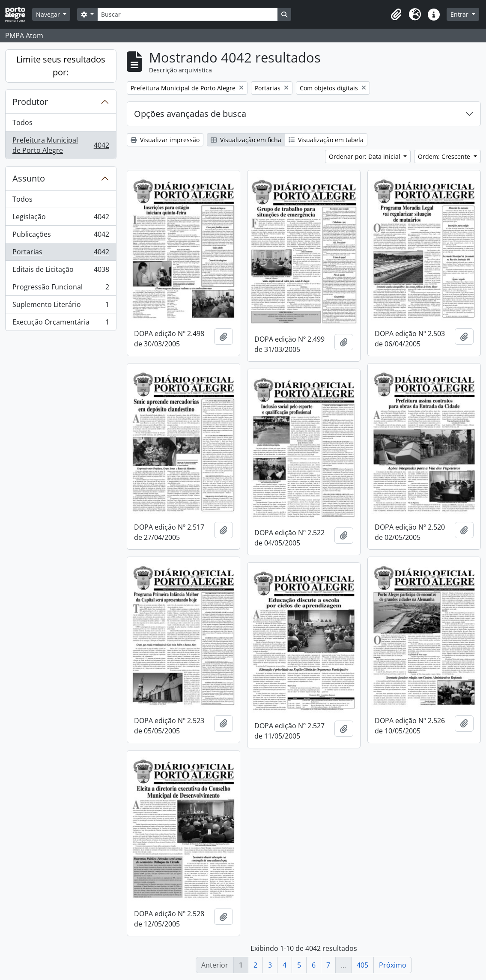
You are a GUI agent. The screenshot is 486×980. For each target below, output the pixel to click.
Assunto (29, 178)
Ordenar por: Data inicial (365, 156)
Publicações (61, 236)
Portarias (61, 254)
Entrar (460, 14)
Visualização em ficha (246, 140)
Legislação (61, 219)
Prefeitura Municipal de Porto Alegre (61, 145)
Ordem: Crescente (445, 156)
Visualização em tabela (326, 140)
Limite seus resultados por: (61, 66)
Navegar (49, 14)
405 (362, 965)
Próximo (393, 965)
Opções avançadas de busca (190, 114)
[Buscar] (188, 14)
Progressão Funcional (61, 289)
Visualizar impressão (165, 140)
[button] (396, 15)
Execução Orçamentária (61, 324)
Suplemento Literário (61, 306)
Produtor (30, 102)
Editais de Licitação (61, 271)
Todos (22, 122)
